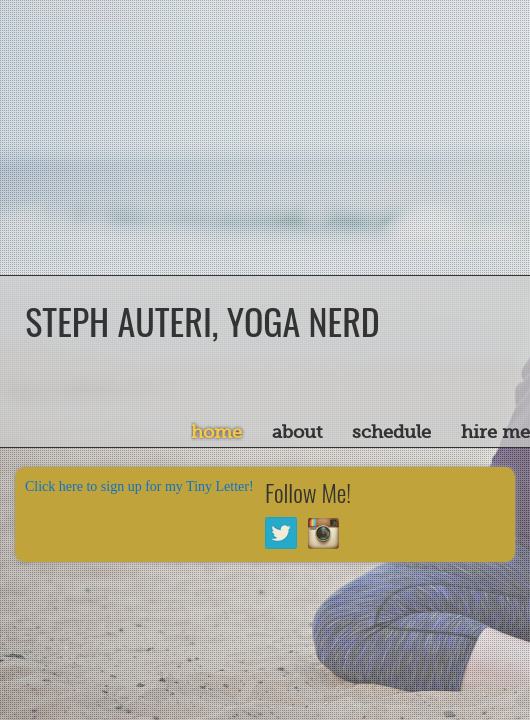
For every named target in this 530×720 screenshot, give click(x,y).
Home (216, 432)
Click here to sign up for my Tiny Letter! (139, 486)
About (297, 432)
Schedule (391, 432)
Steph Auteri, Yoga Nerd (202, 320)
